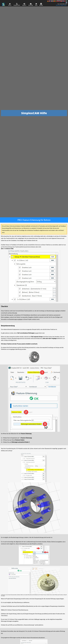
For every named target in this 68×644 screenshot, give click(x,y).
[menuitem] (10, 4)
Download (31, 4)
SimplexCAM (17, 4)
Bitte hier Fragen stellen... (61, 5)
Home (10, 4)
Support (24, 4)
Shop (36, 4)
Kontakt (41, 4)
